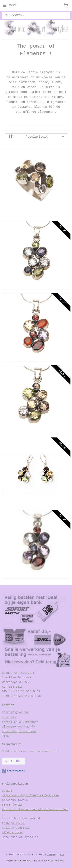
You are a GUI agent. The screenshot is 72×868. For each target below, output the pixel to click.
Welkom (7, 791)
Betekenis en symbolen (20, 837)
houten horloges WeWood (21, 819)
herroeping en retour (19, 731)
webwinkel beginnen (19, 861)
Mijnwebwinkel (56, 861)
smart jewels (12, 805)
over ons (9, 717)
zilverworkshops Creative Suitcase (30, 796)
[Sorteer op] (36, 137)
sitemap (52, 855)
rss (62, 855)
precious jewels (15, 800)
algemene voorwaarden (19, 727)
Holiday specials (16, 828)
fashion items (13, 823)
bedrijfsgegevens (16, 712)
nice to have (12, 833)
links (6, 736)
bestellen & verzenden (20, 722)
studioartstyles (13, 771)
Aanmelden (13, 761)
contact (8, 705)
